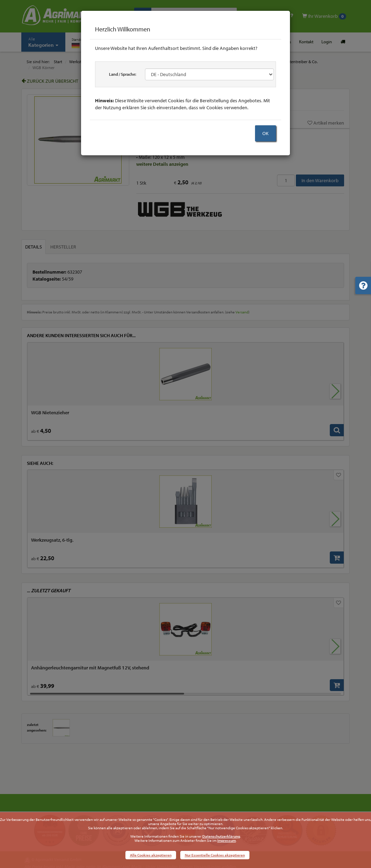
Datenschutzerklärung (221, 836)
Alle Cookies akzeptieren (151, 855)
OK (265, 133)
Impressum (227, 840)
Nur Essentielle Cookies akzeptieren (215, 855)
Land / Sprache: (123, 74)
